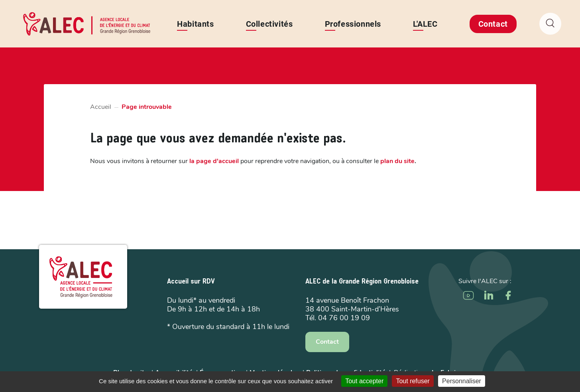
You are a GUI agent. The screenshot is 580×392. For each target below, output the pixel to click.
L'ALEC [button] (425, 24)
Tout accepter (364, 381)
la (214, 161)
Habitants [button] (196, 24)
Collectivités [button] (269, 24)
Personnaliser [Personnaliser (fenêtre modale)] (462, 381)
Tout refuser (413, 381)
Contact (493, 24)
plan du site (397, 161)
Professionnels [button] (353, 24)
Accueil (101, 107)
